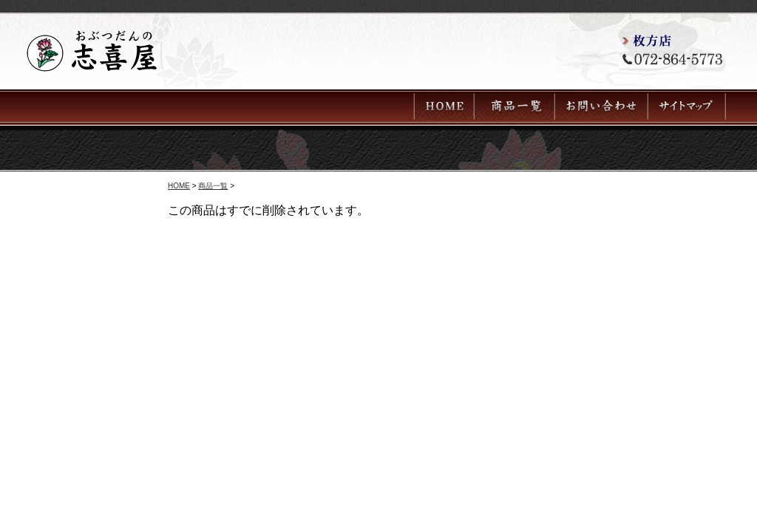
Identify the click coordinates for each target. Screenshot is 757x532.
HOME (179, 186)
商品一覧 (213, 186)
